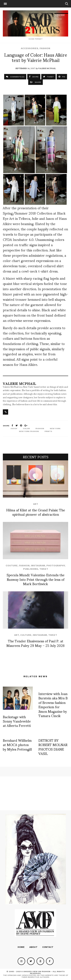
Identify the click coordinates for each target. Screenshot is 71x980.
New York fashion (29, 431)
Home (21, 947)
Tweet (44, 569)
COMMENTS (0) (15, 77)
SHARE (34, 77)
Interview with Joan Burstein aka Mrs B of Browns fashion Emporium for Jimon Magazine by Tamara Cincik (53, 704)
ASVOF (14, 428)
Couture (12, 566)
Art (36, 504)
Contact (48, 947)
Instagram (38, 566)
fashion (40, 428)
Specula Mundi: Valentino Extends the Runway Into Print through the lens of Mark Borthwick (35, 579)
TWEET (48, 77)
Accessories (30, 48)
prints (48, 431)
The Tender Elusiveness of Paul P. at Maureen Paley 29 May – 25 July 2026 (35, 643)
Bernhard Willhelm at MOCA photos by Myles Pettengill (17, 745)
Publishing (31, 569)
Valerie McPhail (47, 68)
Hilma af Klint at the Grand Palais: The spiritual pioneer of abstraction (36, 512)
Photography (56, 566)
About (33, 947)
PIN (62, 77)
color (26, 428)
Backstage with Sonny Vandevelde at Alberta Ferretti (17, 721)
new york (55, 428)
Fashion (45, 48)
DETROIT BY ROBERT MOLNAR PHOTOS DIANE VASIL (53, 747)
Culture (26, 635)
